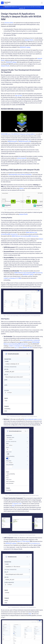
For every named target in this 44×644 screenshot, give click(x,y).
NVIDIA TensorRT (12, 141)
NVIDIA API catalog (25, 47)
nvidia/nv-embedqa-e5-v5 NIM (12, 278)
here (30, 614)
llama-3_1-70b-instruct (23, 541)
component (30, 340)
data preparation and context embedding (20, 174)
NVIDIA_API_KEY (28, 348)
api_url (17, 348)
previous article (9, 23)
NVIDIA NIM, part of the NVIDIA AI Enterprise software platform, (18, 134)
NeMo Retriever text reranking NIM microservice (25, 236)
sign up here (19, 96)
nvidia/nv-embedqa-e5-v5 (16, 346)
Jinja (13, 506)
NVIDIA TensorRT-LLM (25, 141)
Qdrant (22, 188)
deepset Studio (29, 40)
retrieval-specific (22, 158)
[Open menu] (42, 3)
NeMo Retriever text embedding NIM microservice (29, 273)
